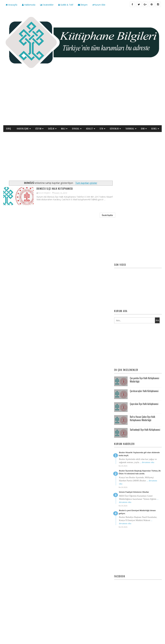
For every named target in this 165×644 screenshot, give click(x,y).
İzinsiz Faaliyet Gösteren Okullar (134, 406)
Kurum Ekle (99, 5)
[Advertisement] (82, 101)
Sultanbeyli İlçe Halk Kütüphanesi (145, 343)
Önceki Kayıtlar (102, 215)
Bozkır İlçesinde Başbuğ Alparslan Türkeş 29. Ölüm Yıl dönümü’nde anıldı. (140, 386)
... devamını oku (147, 376)
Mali (63, 128)
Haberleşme (23, 128)
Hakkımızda (29, 5)
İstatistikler (47, 5)
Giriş (9, 128)
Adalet (90, 128)
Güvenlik (114, 128)
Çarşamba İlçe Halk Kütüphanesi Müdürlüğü (145, 293)
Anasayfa (11, 5)
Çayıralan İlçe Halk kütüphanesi (144, 318)
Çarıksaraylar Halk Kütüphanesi (144, 305)
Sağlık (51, 128)
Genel (154, 128)
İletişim (83, 5)
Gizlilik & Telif (66, 5)
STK (101, 128)
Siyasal (76, 128)
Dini (143, 128)
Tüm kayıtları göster (83, 183)
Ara (157, 234)
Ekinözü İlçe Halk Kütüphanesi (44, 188)
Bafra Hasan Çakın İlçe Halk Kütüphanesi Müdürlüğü (142, 332)
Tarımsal (130, 128)
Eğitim (38, 128)
